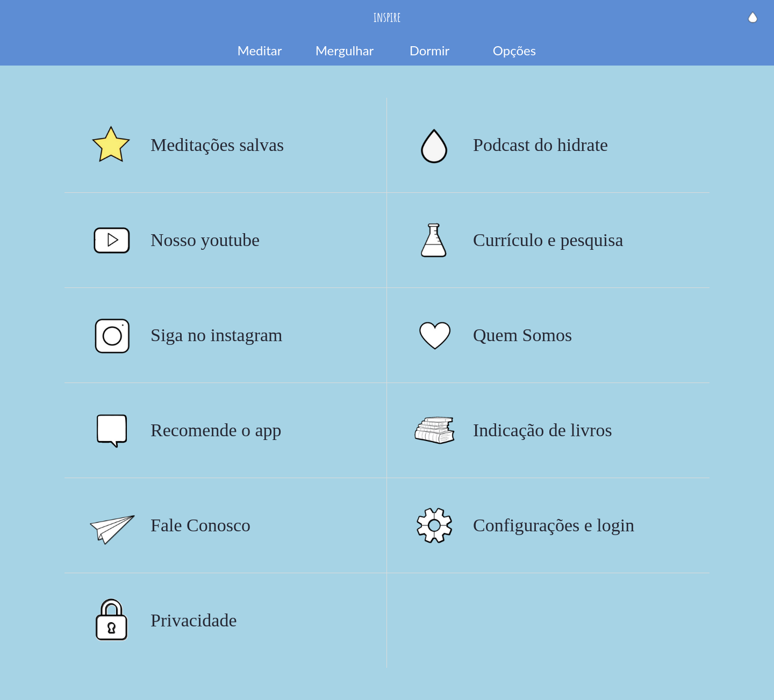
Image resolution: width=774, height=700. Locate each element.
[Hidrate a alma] (752, 17)
